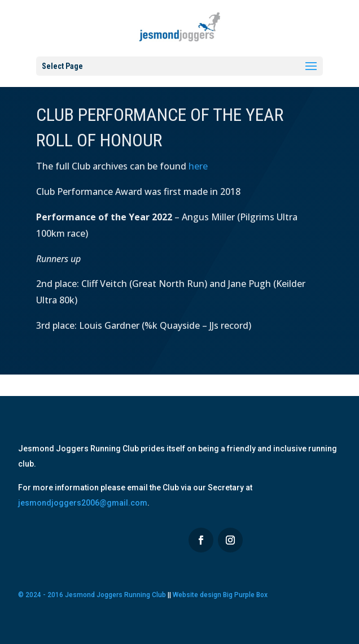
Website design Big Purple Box (220, 595)
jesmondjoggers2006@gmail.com (83, 503)
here (198, 166)
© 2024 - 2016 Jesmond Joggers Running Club (92, 595)
